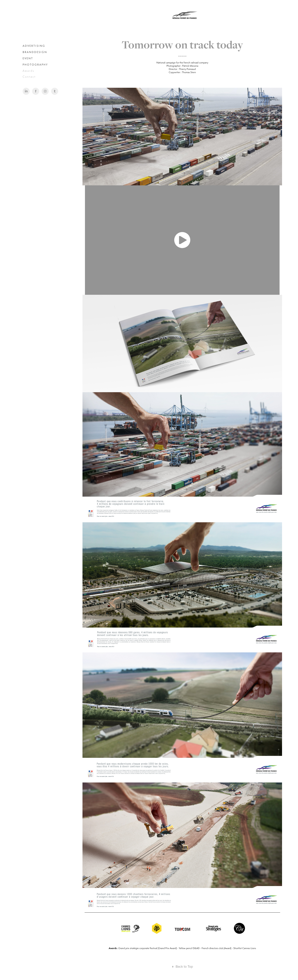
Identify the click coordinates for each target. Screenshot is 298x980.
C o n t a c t (29, 77)
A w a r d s (28, 71)
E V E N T (28, 58)
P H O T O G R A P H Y (35, 65)
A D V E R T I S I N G (34, 46)
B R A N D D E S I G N (35, 52)
